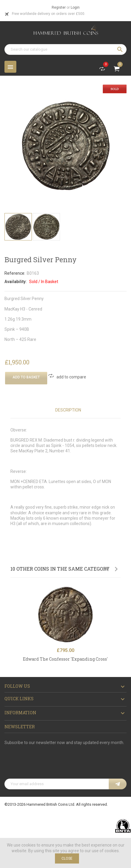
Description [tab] (68, 410)
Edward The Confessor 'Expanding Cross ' (65, 659)
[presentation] (50, 764)
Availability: (16, 282)
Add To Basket (26, 377)
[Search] (65, 49)
